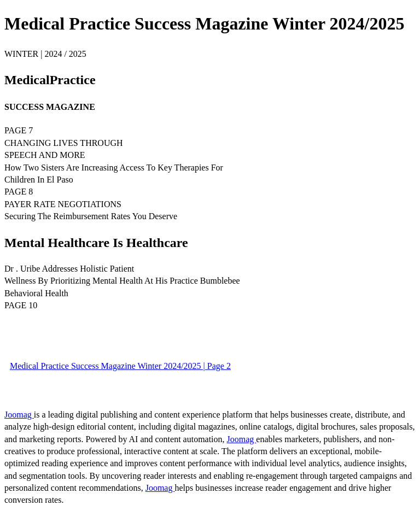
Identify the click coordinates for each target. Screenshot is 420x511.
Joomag (19, 415)
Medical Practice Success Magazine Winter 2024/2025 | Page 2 (120, 366)
